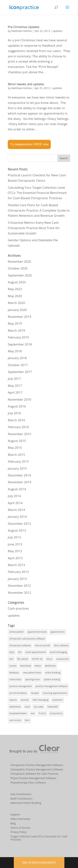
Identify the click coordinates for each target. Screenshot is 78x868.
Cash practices (18, 608)
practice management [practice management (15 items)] (20, 686)
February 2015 (18, 461)
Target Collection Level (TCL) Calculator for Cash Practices (39, 838)
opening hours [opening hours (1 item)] (33, 679)
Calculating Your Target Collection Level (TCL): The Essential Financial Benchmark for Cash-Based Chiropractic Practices (37, 193)
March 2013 (16, 565)
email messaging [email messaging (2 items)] (58, 652)
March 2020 (16, 303)
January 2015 (17, 468)
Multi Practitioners (21, 799)
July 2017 (14, 379)
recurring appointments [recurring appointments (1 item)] (55, 693)
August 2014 (17, 489)
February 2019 (18, 337)
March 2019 (16, 330)
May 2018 (15, 351)
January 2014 (17, 517)
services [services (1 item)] (25, 700)
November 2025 (19, 261)
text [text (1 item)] (33, 713)
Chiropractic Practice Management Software (37, 765)
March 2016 (16, 420)
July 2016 (14, 413)
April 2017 (15, 392)
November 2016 (19, 399)
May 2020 (15, 296)
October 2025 (18, 268)
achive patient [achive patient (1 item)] (16, 632)
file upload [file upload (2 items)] (23, 659)
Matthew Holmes (22, 31)
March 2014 (16, 510)
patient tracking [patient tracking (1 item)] (52, 679)
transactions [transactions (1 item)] (56, 713)
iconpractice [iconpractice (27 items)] (63, 659)
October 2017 (18, 365)
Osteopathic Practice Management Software (37, 769)
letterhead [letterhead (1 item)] (26, 666)
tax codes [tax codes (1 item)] (39, 707)
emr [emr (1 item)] (11, 659)
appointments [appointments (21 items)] (58, 632)
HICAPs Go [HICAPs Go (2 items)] (37, 659)
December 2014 (19, 475)
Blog (13, 823)
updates (57, 31)
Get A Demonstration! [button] (39, 862)
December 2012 (19, 586)
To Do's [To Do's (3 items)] (42, 713)
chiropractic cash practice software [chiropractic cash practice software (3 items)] (27, 639)
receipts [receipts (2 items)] (35, 693)
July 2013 (14, 537)
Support (15, 814)
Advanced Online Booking (26, 803)
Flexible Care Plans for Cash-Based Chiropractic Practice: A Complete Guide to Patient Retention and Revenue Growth (39, 210)
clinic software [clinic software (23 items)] (61, 645)
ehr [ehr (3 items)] (20, 652)
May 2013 (15, 551)
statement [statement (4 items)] (57, 700)
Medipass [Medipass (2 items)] (14, 673)
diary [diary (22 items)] (12, 652)
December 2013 (19, 524)
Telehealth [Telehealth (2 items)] (53, 707)
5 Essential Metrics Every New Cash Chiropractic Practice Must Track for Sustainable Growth (34, 228)
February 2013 (18, 572)
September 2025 (20, 275)
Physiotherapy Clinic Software (28, 783)
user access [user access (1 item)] (15, 720)
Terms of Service (20, 828)
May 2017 (15, 386)
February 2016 (18, 427)
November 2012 (19, 593)
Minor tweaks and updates (26, 84)
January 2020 (17, 310)
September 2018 (20, 344)
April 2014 (15, 503)
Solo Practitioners (21, 794)
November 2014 (19, 482)
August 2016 (17, 406)
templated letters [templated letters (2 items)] (18, 713)
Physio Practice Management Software (33, 778)
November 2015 (19, 434)
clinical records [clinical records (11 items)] (42, 645)
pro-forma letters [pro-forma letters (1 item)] (18, 693)
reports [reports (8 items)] (13, 700)
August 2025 (17, 282)
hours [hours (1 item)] (50, 659)
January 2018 (17, 358)
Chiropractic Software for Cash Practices (34, 774)
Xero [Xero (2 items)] (27, 720)
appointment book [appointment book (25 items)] (37, 632)
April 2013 (15, 558)
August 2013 (17, 530)
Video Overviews (20, 819)
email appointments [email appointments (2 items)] (36, 652)
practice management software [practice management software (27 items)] (52, 686)
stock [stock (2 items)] (27, 707)
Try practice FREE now (29, 144)
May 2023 (15, 289)
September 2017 (20, 372)
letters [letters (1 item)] (38, 666)
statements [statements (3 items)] (15, 707)
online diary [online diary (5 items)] (15, 679)
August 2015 (17, 441)
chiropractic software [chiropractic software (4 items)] (20, 645)
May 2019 (15, 323)
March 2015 (16, 455)
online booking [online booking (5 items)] (53, 673)
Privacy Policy (18, 832)
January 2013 (17, 579)
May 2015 (15, 448)
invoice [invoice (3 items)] (13, 666)
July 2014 (14, 496)
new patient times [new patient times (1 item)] (32, 673)
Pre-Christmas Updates (24, 27)
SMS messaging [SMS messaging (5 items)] (40, 700)
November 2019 (19, 317)
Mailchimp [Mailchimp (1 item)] (50, 666)
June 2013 (15, 544)
